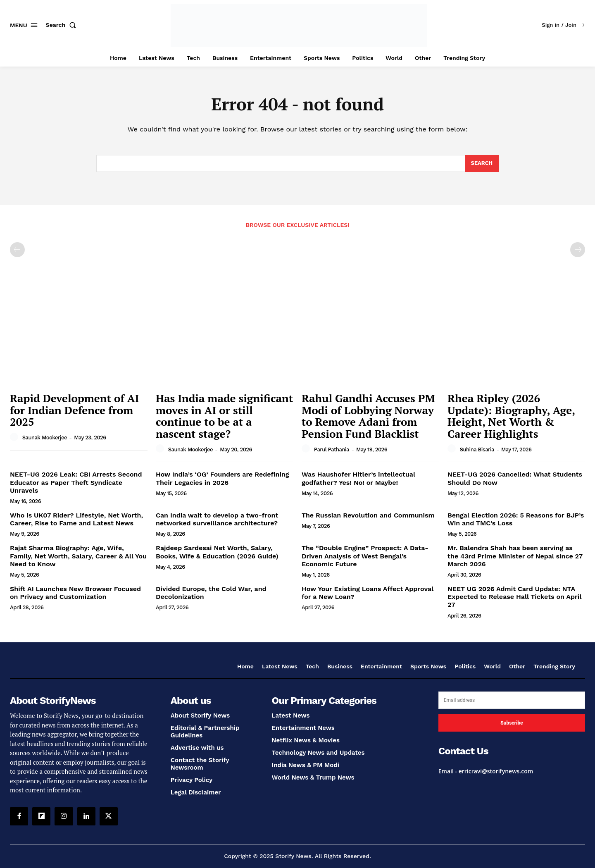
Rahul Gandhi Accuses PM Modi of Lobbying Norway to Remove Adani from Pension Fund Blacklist (368, 416)
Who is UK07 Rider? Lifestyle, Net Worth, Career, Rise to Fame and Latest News (76, 520)
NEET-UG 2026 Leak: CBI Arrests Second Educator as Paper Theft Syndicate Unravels (76, 483)
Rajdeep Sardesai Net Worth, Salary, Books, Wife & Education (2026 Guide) (217, 552)
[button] (63, 25)
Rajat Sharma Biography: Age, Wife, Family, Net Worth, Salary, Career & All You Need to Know (78, 556)
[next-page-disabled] (578, 250)
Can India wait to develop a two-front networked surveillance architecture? (217, 520)
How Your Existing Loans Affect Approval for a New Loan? (368, 593)
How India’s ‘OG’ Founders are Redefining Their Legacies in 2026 (223, 479)
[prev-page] (17, 250)
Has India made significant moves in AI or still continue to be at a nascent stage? (224, 416)
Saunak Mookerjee (45, 438)
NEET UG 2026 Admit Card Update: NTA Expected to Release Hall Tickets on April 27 (514, 597)
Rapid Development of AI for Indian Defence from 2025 (74, 410)
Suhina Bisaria (477, 449)
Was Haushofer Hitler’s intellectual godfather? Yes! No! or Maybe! (358, 479)
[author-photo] (15, 437)
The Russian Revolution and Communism (368, 516)
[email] (512, 701)
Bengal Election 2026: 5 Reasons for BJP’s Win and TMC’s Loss (516, 520)
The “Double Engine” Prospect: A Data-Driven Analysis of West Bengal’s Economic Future (365, 556)
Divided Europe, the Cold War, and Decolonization (211, 593)
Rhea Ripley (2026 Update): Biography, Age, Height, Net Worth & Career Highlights (511, 416)
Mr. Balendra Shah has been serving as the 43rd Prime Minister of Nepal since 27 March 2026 (515, 556)
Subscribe (512, 723)
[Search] (482, 164)
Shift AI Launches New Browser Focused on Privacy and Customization (75, 593)
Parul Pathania (332, 449)
